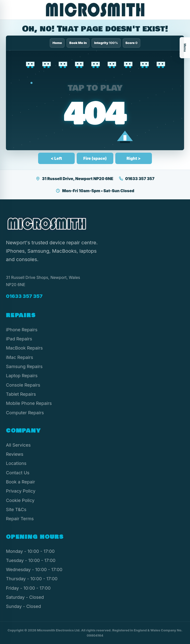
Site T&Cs (16, 509)
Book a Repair (21, 482)
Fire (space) (95, 158)
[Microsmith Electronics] (95, 10)
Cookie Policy (20, 500)
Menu (185, 48)
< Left (56, 158)
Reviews (15, 454)
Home (57, 43)
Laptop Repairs (22, 376)
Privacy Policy (21, 491)
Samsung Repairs (24, 366)
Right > (134, 158)
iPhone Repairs (22, 330)
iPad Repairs (19, 339)
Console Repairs (23, 385)
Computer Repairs (25, 413)
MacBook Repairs (24, 348)
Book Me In (78, 43)
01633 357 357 (137, 179)
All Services (18, 445)
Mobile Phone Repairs (29, 403)
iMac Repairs (20, 357)
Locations (16, 463)
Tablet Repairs (21, 394)
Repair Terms (20, 519)
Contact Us (18, 473)
